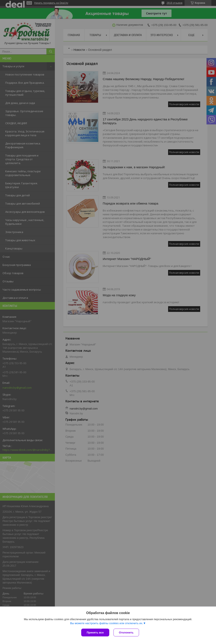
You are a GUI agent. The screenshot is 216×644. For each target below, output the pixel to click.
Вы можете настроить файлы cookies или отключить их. (107, 623)
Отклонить (126, 633)
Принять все (95, 633)
